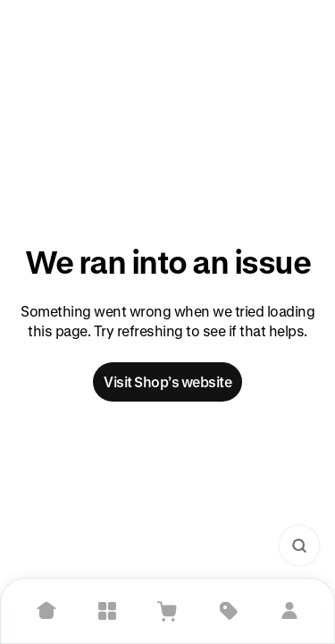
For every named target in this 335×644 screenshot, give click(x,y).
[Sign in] (289, 611)
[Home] (46, 611)
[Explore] (107, 611)
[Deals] (229, 611)
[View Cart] (168, 611)
